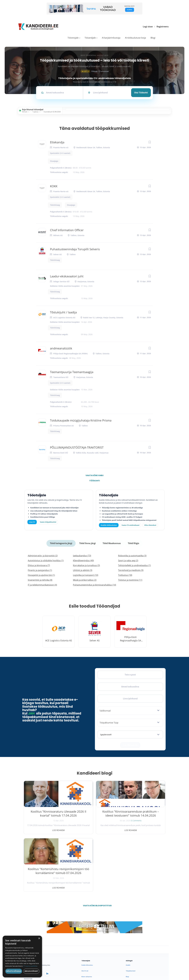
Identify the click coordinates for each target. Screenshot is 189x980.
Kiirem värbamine (87, 918)
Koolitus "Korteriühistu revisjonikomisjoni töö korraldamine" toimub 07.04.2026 (143, 816)
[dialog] (22, 957)
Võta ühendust (150, 525)
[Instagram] (40, 915)
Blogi (153, 38)
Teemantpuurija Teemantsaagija (72, 372)
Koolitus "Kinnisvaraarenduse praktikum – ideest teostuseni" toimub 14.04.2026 (95, 816)
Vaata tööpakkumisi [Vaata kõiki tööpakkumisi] (48, 522)
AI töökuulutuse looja (135, 38)
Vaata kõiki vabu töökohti (94, 476)
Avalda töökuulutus (109, 525)
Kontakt (128, 930)
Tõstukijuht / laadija (63, 312)
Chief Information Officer (67, 230)
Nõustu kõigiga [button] (14, 971)
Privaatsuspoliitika (131, 941)
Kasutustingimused (132, 935)
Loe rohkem (46, 829)
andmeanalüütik (61, 348)
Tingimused (142, 967)
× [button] (39, 939)
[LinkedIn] (47, 915)
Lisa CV (32, 522)
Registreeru (163, 27)
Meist (128, 924)
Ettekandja (57, 142)
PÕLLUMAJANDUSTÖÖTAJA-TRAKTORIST (77, 447)
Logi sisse (148, 27)
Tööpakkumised (131, 912)
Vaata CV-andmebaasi (130, 525)
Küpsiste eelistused (157, 967)
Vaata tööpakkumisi (87, 940)
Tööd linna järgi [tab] (88, 543)
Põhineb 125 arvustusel (94, 71)
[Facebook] (27, 915)
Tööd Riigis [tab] (133, 543)
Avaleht (128, 907)
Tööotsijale (73, 38)
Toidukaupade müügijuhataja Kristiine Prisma (81, 420)
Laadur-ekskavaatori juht (67, 276)
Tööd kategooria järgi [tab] (61, 543)
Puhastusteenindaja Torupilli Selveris (75, 249)
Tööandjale (90, 38)
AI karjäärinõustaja (111, 38)
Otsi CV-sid (85, 912)
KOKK (54, 186)
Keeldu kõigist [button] (31, 971)
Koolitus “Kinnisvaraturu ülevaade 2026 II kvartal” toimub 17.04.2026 (46, 814)
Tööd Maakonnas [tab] (112, 543)
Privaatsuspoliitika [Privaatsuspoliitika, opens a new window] (31, 966)
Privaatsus (132, 967)
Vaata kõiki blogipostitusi (96, 847)
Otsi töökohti (141, 93)
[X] (34, 915)
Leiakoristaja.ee (29, 923)
